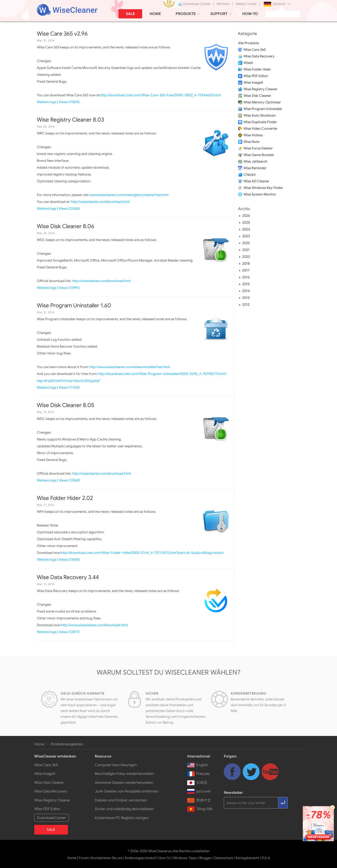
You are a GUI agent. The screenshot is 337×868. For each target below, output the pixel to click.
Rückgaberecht (247, 858)
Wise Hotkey (253, 135)
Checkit (250, 175)
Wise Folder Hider (257, 69)
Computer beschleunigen (116, 765)
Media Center (246, 4)
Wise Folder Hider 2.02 (65, 498)
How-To (165, 858)
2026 (246, 216)
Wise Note (251, 142)
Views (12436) (69, 209)
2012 (246, 305)
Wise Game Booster (259, 155)
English (198, 765)
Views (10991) (69, 288)
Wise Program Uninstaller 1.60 (74, 305)
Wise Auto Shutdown (260, 115)
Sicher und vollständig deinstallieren (124, 809)
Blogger (205, 858)
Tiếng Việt (200, 809)
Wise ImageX (253, 82)
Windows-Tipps (185, 858)
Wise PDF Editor (256, 76)
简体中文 (199, 800)
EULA (266, 858)
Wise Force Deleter (258, 148)
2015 (246, 284)
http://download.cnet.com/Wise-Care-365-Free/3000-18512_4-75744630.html (161, 95)
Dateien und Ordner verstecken (121, 800)
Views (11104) (69, 387)
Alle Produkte (248, 43)
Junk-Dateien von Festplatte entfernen (127, 791)
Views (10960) (69, 480)
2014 (246, 291)
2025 (246, 222)
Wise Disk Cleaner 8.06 (66, 226)
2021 (246, 250)
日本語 (197, 782)
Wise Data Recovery (259, 56)
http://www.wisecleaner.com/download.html (94, 625)
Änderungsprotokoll (140, 858)
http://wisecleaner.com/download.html (100, 202)
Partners (223, 4)
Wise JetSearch (255, 161)
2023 (246, 236)
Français (199, 774)
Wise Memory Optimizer (262, 102)
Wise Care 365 (255, 50)
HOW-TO (250, 14)
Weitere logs (47, 102)
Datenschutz (224, 858)
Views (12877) (69, 632)
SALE (130, 14)
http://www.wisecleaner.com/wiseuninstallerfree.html (130, 367)
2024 (246, 229)
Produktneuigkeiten (67, 744)
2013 (246, 298)
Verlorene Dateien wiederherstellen (124, 782)
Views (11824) (69, 102)
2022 (246, 243)
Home (39, 744)
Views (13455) (69, 560)
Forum (84, 858)
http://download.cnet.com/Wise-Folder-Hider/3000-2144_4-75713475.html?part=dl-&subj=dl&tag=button (142, 553)
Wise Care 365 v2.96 (62, 34)
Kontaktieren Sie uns (107, 858)
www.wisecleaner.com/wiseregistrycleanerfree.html (129, 195)
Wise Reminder (255, 168)
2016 (246, 277)
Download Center (197, 4)
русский (199, 791)
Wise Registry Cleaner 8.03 (70, 120)
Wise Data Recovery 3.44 (68, 577)
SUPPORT (219, 14)
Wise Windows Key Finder (263, 188)
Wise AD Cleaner (256, 181)
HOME (155, 14)
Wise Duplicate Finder (260, 122)
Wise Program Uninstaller (263, 109)
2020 (246, 257)
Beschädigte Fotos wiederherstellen (124, 774)
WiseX (248, 63)
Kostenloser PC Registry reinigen (122, 818)
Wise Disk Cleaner (257, 96)
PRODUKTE (186, 14)
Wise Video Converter (261, 129)
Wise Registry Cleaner (261, 89)
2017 (246, 270)
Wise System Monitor (260, 194)
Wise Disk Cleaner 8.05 (66, 405)
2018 (246, 264)
